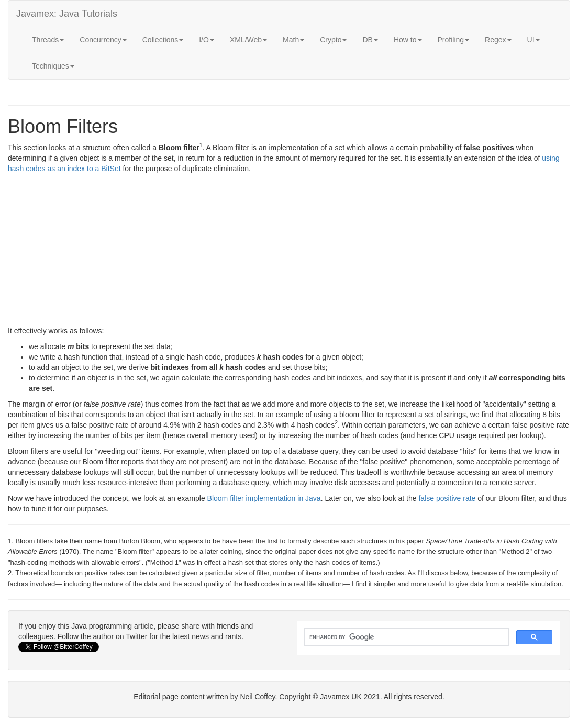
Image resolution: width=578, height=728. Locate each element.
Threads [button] (48, 40)
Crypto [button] (333, 40)
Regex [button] (498, 40)
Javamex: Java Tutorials (67, 14)
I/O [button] (207, 40)
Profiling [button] (454, 40)
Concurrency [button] (103, 40)
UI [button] (533, 40)
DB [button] (370, 40)
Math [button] (293, 40)
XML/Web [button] (248, 40)
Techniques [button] (53, 66)
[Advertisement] (289, 252)
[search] (405, 637)
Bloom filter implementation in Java (264, 498)
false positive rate (447, 498)
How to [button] (408, 40)
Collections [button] (163, 40)
